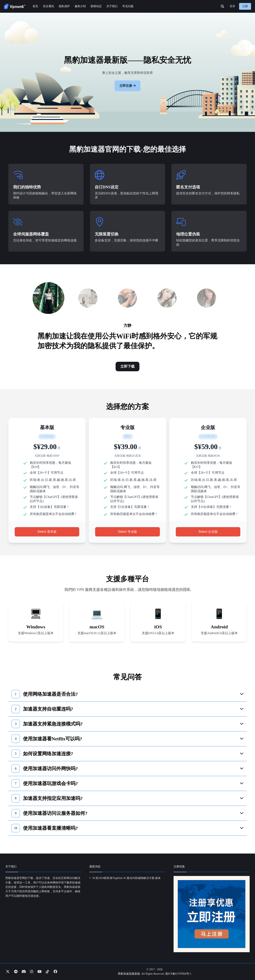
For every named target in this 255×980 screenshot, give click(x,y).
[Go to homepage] (15, 6)
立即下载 (127, 367)
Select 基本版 (47, 532)
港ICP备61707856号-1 (178, 974)
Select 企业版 (208, 532)
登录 (232, 6)
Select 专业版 (128, 532)
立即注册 (126, 86)
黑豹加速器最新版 (129, 974)
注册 (245, 6)
